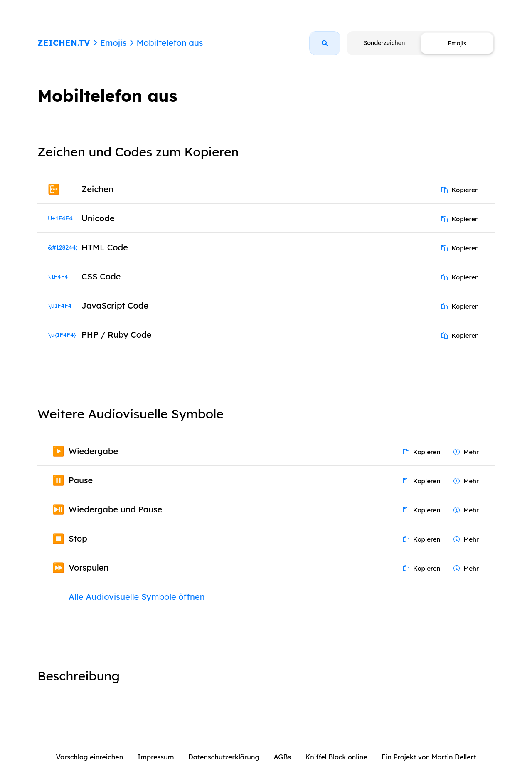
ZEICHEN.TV (64, 43)
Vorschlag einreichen (90, 757)
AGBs (282, 757)
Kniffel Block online (336, 757)
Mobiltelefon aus (170, 43)
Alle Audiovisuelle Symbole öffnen (137, 597)
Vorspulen (89, 568)
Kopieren (460, 190)
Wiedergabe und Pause (116, 509)
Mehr (466, 452)
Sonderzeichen (384, 43)
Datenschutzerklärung (224, 757)
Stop (78, 538)
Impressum (156, 757)
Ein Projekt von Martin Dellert (429, 757)
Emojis (113, 43)
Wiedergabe (93, 451)
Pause (81, 480)
